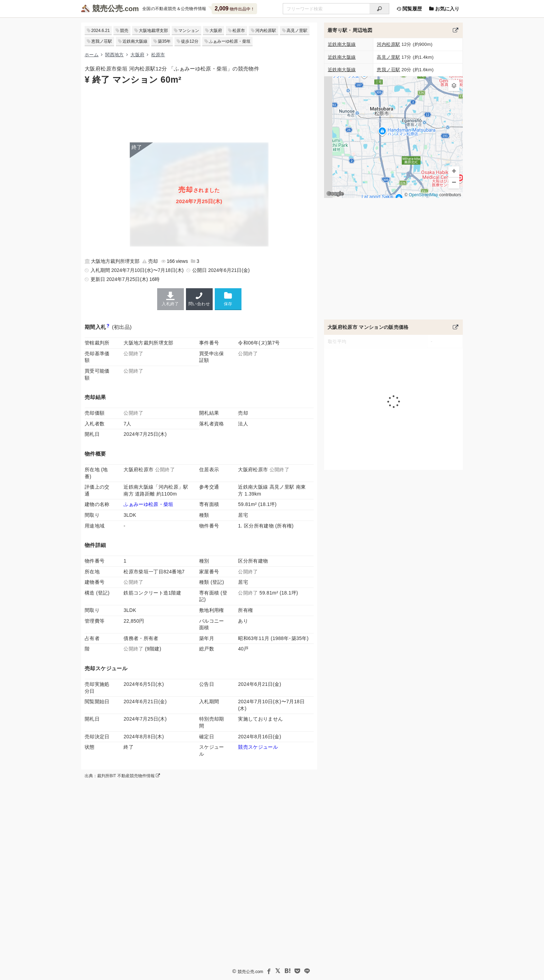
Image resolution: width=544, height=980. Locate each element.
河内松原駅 (266, 31)
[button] (454, 85)
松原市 (239, 31)
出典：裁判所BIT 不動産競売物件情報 (122, 776)
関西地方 (114, 55)
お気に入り (444, 9)
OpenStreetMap (423, 195)
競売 (124, 31)
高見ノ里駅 (297, 31)
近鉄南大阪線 (135, 41)
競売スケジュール (258, 747)
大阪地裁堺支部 (153, 31)
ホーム (92, 55)
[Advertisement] (199, 113)
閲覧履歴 (409, 9)
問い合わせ (199, 299)
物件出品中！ (235, 9)
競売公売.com (250, 972)
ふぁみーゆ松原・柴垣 (230, 41)
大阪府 (216, 31)
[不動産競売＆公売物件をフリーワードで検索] (326, 9)
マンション (189, 31)
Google (335, 193)
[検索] (379, 9)
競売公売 (108, 9)
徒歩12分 (190, 41)
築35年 (164, 41)
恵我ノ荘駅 (102, 41)
